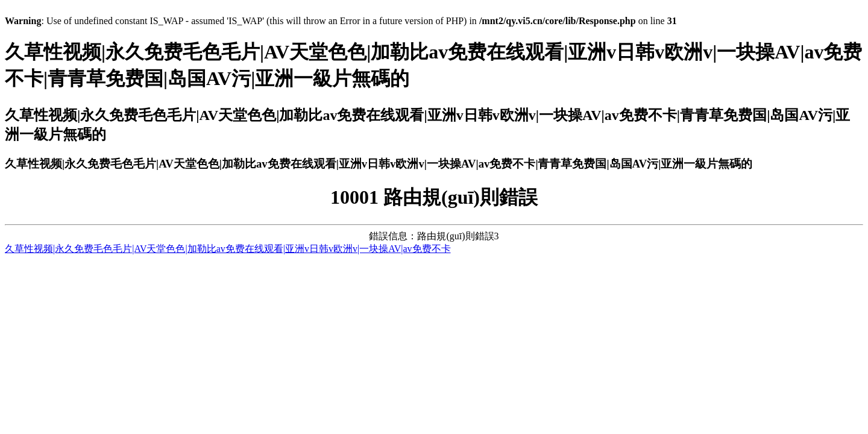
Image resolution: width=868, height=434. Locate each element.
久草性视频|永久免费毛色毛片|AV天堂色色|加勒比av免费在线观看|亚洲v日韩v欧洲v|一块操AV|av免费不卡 (228, 249)
